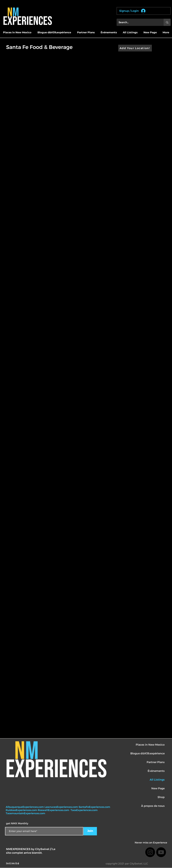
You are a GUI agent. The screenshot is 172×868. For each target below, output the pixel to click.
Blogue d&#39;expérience (147, 753)
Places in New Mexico (150, 745)
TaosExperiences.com (84, 810)
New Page (158, 788)
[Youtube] (161, 852)
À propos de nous (153, 806)
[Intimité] (13, 863)
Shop (161, 797)
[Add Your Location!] (135, 48)
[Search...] (138, 22)
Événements (156, 771)
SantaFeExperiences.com (94, 807)
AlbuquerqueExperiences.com (25, 807)
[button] (17, 32)
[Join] (90, 831)
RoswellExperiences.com (54, 810)
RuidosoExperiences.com (21, 810)
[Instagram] (150, 852)
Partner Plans (156, 762)
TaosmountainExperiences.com (25, 813)
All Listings (157, 780)
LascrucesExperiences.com (62, 807)
